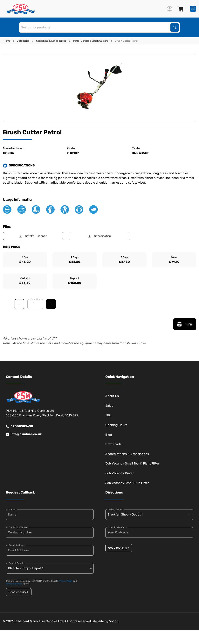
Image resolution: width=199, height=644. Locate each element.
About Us (112, 396)
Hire (185, 324)
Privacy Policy (65, 581)
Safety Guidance (33, 236)
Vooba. (114, 621)
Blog (109, 435)
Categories (23, 41)
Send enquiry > (19, 592)
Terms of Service (14, 584)
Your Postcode (117, 527)
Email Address (17, 545)
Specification (99, 236)
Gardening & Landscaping (51, 41)
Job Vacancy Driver (120, 473)
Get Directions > (119, 548)
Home (7, 41)
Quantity (35, 299)
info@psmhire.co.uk (24, 434)
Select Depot (16, 563)
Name (12, 509)
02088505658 (19, 426)
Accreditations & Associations (127, 454)
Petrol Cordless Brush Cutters (91, 41)
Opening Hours (116, 425)
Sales (109, 406)
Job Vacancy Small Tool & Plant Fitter (132, 463)
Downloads (113, 444)
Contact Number (18, 527)
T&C (108, 415)
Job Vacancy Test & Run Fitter (127, 483)
